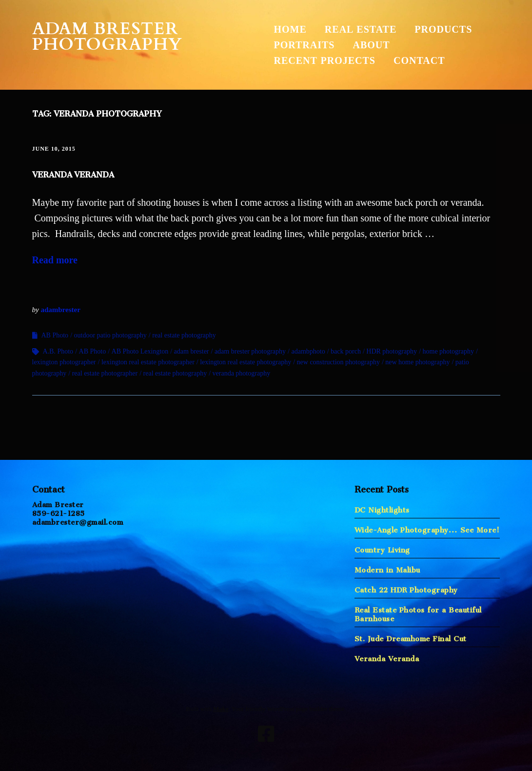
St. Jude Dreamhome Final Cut (411, 637)
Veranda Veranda (73, 173)
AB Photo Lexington (140, 351)
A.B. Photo (58, 351)
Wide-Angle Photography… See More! (427, 528)
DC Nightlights (382, 508)
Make (221, 709)
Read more (55, 260)
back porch (346, 351)
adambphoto (308, 351)
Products (443, 29)
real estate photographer (105, 373)
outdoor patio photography (110, 335)
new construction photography (338, 362)
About (372, 45)
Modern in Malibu (387, 568)
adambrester (60, 310)
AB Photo (55, 335)
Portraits (305, 45)
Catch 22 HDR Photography (406, 588)
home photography (448, 351)
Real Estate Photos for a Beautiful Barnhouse (418, 612)
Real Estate (361, 29)
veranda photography (242, 373)
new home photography (417, 362)
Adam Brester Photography (107, 37)
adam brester (192, 351)
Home (290, 29)
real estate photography (184, 335)
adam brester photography (250, 351)
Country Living (382, 548)
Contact (419, 60)
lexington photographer (64, 362)
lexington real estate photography (246, 362)
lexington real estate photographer (148, 362)
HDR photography (392, 351)
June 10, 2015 (54, 149)
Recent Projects (325, 60)
